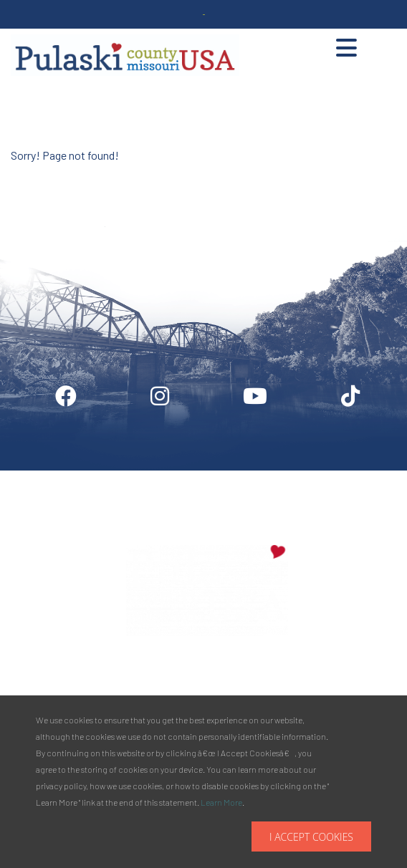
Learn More (221, 802)
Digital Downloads (76, 476)
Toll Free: (277, 690)
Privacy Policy (347, 476)
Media (266, 476)
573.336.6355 (325, 675)
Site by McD (27, 175)
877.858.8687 (330, 690)
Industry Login (184, 476)
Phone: (279, 675)
